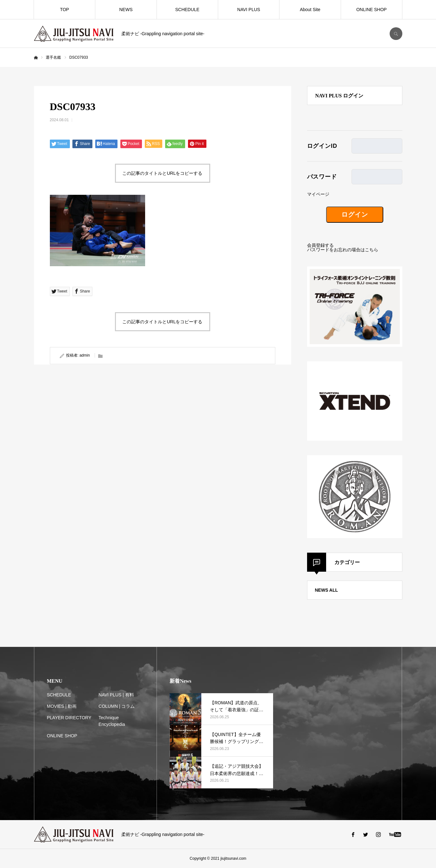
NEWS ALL (327, 590)
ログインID (322, 146)
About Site (310, 10)
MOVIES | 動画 (62, 706)
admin (85, 355)
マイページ (318, 194)
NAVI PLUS (249, 10)
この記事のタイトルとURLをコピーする (162, 173)
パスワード (322, 177)
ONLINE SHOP (372, 10)
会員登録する (320, 245)
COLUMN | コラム (117, 706)
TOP (65, 10)
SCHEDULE (187, 10)
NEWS (126, 10)
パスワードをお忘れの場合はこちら (343, 250)
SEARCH (396, 34)
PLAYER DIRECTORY (69, 718)
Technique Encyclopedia (112, 721)
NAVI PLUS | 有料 (116, 695)
